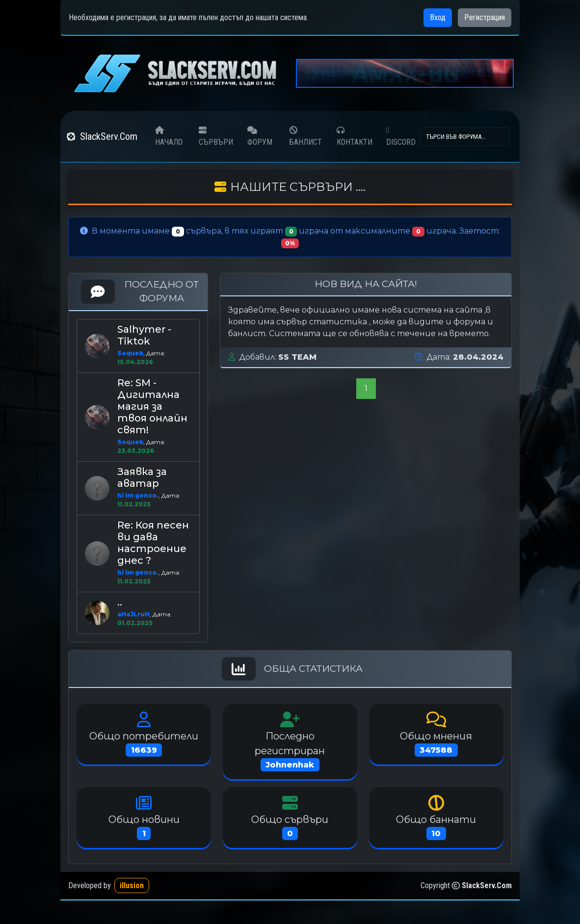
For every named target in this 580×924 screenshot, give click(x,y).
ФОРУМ (260, 136)
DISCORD (401, 137)
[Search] (465, 136)
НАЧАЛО (169, 136)
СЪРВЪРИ (216, 136)
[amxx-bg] (405, 73)
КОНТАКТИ (355, 136)
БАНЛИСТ (305, 136)
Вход (438, 17)
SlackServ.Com (102, 136)
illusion (132, 885)
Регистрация (485, 17)
